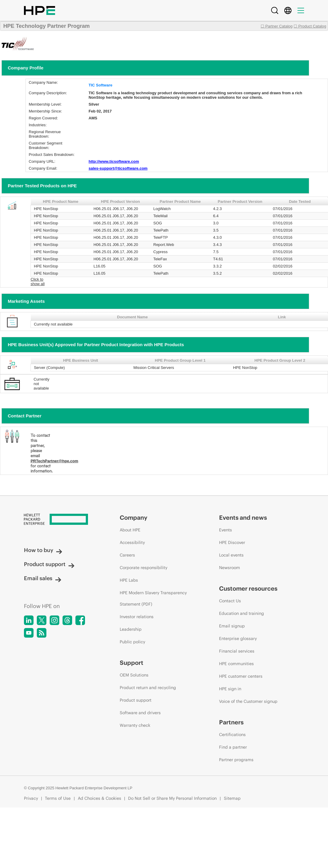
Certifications (232, 735)
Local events (231, 555)
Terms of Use (58, 798)
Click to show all (38, 282)
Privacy (31, 798)
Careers (127, 555)
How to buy (43, 550)
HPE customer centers (241, 676)
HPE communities (236, 664)
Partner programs (236, 760)
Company (133, 517)
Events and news (243, 517)
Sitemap (232, 798)
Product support (49, 564)
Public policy (132, 642)
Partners (231, 722)
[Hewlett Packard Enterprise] (61, 520)
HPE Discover (232, 542)
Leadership (131, 629)
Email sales (43, 578)
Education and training (242, 613)
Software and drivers (140, 713)
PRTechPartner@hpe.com (54, 461)
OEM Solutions (134, 675)
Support (132, 663)
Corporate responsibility (143, 568)
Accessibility (132, 542)
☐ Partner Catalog (277, 26)
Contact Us (230, 601)
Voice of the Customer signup (248, 701)
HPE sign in (230, 689)
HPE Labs (129, 580)
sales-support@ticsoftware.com (118, 168)
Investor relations (137, 617)
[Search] (275, 10)
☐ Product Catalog (310, 26)
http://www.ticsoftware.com (114, 161)
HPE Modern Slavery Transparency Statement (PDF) (153, 598)
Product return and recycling (148, 688)
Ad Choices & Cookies (100, 798)
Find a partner (233, 747)
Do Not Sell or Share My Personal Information (172, 798)
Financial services (237, 651)
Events (226, 530)
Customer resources (248, 588)
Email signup (232, 626)
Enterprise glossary (238, 639)
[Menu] (301, 10)
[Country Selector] (288, 10)
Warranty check (135, 725)
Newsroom (230, 568)
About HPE (130, 530)
